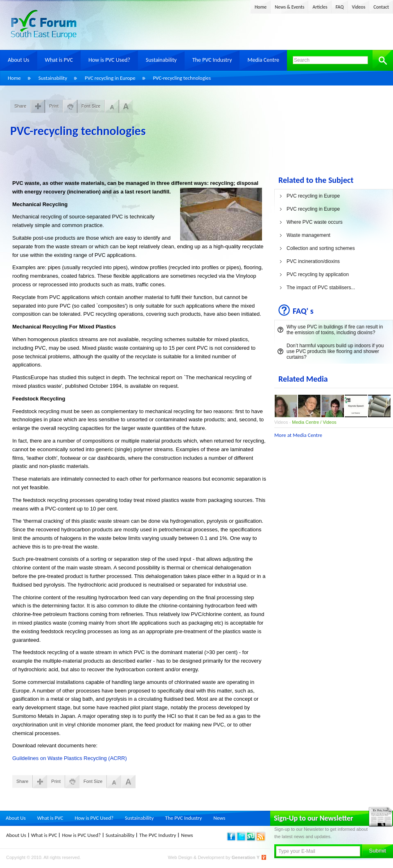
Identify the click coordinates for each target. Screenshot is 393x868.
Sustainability (161, 60)
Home (261, 7)
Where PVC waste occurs (315, 222)
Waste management (308, 235)
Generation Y (246, 857)
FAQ (340, 7)
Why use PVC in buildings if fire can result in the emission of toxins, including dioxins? (335, 330)
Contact (381, 7)
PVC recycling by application (318, 274)
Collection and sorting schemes (321, 248)
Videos (359, 7)
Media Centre (263, 60)
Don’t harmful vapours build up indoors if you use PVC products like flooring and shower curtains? (335, 351)
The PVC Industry (212, 60)
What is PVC (59, 60)
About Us (19, 60)
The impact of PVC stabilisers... (321, 288)
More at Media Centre (298, 435)
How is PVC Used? (109, 60)
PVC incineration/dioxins (313, 261)
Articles (320, 7)
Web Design (181, 857)
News (219, 818)
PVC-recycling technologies (182, 78)
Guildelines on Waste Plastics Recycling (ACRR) (70, 758)
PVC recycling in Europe (110, 78)
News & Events (289, 7)
